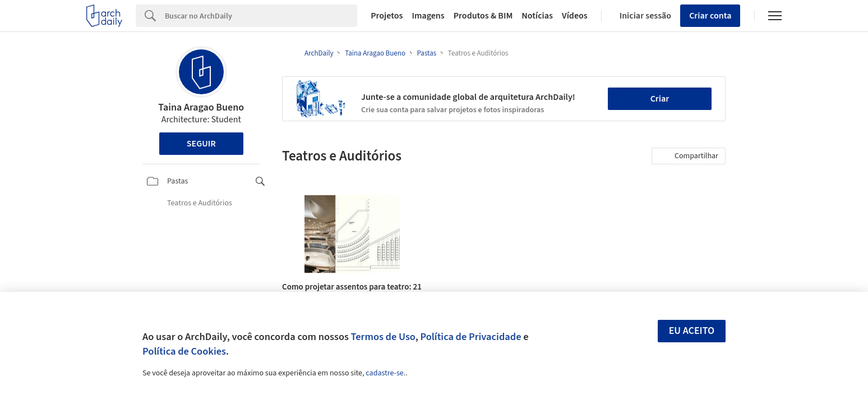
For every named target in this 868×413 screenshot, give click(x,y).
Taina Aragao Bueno (201, 107)
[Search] (261, 16)
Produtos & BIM (483, 16)
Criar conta (710, 16)
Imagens (428, 16)
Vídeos (575, 16)
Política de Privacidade (470, 337)
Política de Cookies (184, 351)
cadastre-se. (385, 373)
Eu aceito (692, 331)
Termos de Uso (383, 337)
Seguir (201, 144)
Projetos (387, 16)
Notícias (537, 16)
